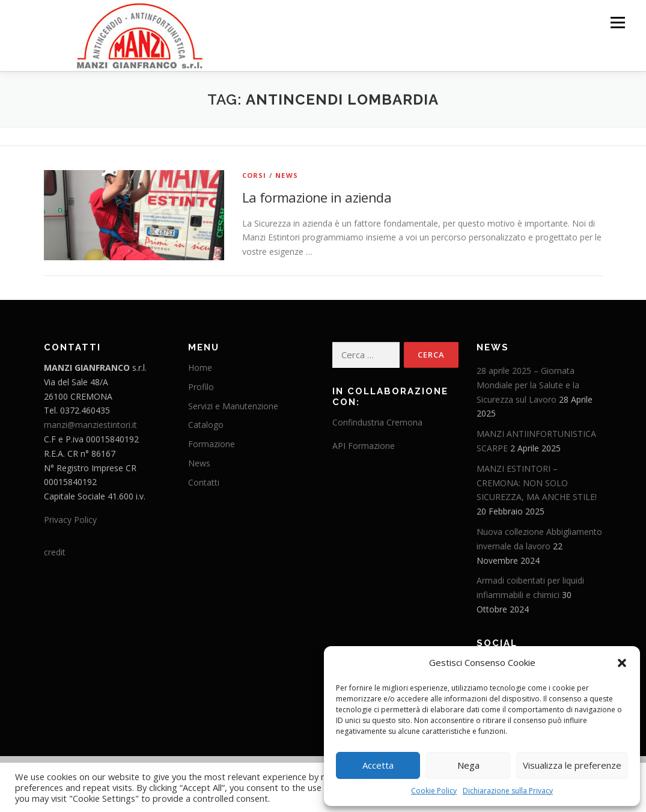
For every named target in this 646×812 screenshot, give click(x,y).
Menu (617, 23)
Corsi (254, 175)
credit (55, 551)
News (287, 175)
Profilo (201, 386)
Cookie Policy (434, 791)
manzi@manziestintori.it (90, 424)
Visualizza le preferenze (572, 765)
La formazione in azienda (317, 197)
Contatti (204, 482)
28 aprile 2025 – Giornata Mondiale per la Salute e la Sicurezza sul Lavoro (528, 384)
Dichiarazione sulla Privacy (508, 791)
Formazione (212, 443)
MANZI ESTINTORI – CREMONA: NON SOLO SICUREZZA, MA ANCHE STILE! (537, 482)
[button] (622, 663)
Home (200, 367)
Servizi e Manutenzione (233, 405)
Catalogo (206, 425)
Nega (468, 765)
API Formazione (364, 445)
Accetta (378, 765)
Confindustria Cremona (377, 422)
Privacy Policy (70, 519)
